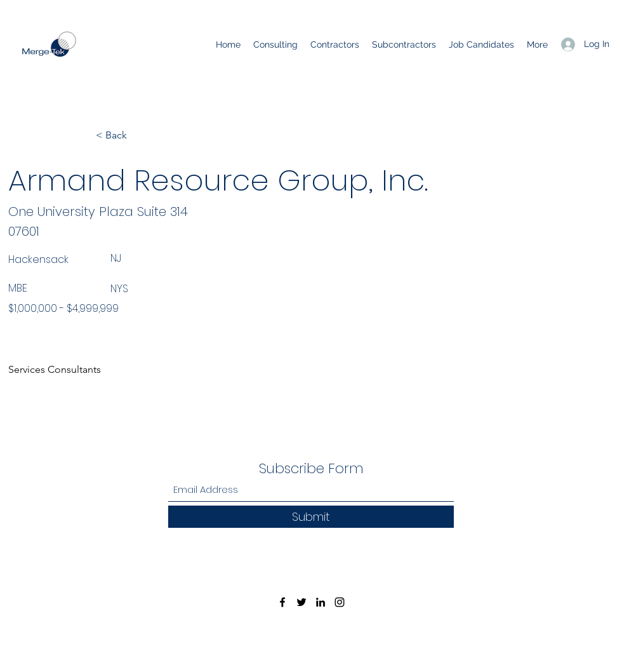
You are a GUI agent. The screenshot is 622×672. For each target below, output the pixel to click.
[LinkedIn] (321, 602)
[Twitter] (301, 602)
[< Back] (138, 135)
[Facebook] (282, 602)
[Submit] (311, 517)
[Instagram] (340, 602)
